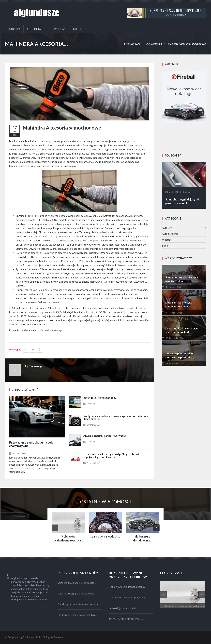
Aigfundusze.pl (34, 366)
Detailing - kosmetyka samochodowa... (78, 604)
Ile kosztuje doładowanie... (143, 538)
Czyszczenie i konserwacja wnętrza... (77, 615)
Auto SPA (14, 29)
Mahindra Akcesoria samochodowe (62, 128)
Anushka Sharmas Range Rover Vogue (105, 436)
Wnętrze (60, 29)
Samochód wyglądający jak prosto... (77, 583)
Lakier (77, 29)
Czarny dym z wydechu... (105, 536)
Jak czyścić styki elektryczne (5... (126, 619)
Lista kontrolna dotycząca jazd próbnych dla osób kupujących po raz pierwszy (112, 456)
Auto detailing (37, 29)
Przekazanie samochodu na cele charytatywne (31, 444)
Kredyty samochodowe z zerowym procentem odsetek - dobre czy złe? (116, 418)
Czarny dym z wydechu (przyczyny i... (128, 597)
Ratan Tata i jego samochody (100, 398)
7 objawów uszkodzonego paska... (68, 538)
